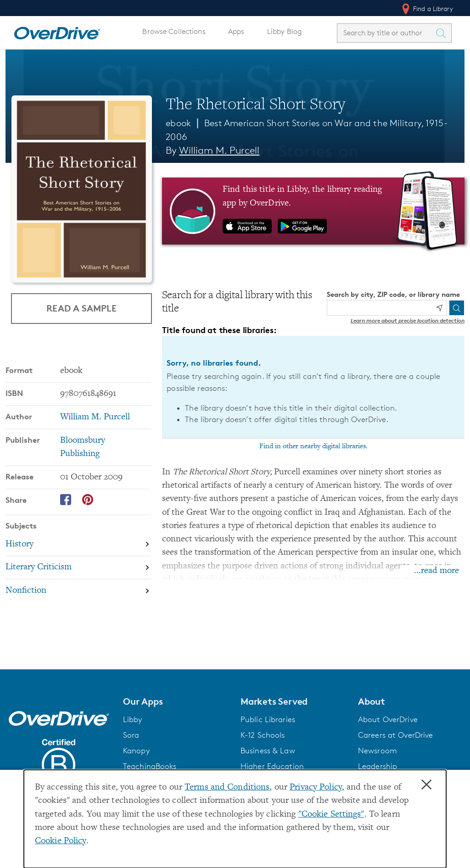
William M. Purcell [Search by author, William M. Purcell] (219, 150)
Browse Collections (174, 31)
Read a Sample (81, 308)
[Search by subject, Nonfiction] (78, 591)
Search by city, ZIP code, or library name (393, 294)
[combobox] (386, 33)
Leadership (378, 766)
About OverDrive (388, 719)
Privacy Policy (316, 787)
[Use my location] (439, 308)
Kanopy (136, 751)
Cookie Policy (61, 841)
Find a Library (427, 9)
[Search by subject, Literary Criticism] (78, 568)
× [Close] (426, 785)
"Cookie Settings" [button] (331, 815)
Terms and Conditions (227, 787)
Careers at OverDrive (395, 735)
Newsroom (378, 751)
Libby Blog (284, 31)
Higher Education (272, 766)
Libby (133, 719)
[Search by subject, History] (78, 544)
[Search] (457, 308)
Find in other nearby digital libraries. (313, 446)
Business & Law (268, 751)
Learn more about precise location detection (408, 320)
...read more (436, 571)
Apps (236, 31)
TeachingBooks (150, 766)
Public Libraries (268, 719)
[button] (176, 701)
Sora (131, 735)
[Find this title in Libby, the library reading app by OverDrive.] (313, 211)
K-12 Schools (263, 735)
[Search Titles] (443, 33)
